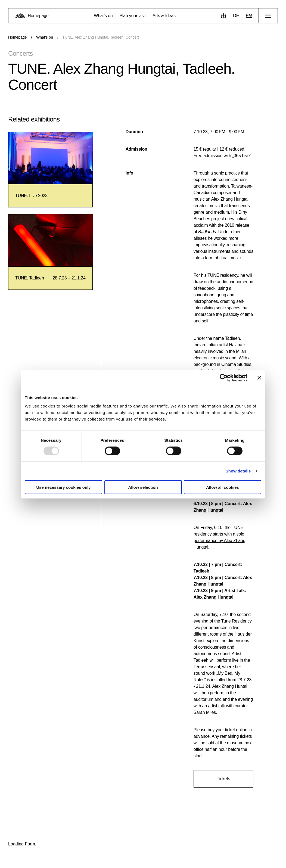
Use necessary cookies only (63, 487)
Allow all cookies (223, 487)
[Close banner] (259, 378)
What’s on (45, 37)
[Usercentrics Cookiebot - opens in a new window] (224, 378)
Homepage (18, 37)
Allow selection (143, 487)
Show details (238, 471)
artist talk (216, 706)
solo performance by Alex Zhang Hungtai (220, 541)
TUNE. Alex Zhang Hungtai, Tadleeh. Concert (100, 37)
